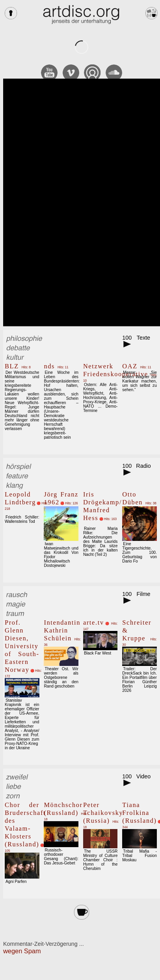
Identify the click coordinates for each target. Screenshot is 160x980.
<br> (82, 202)
